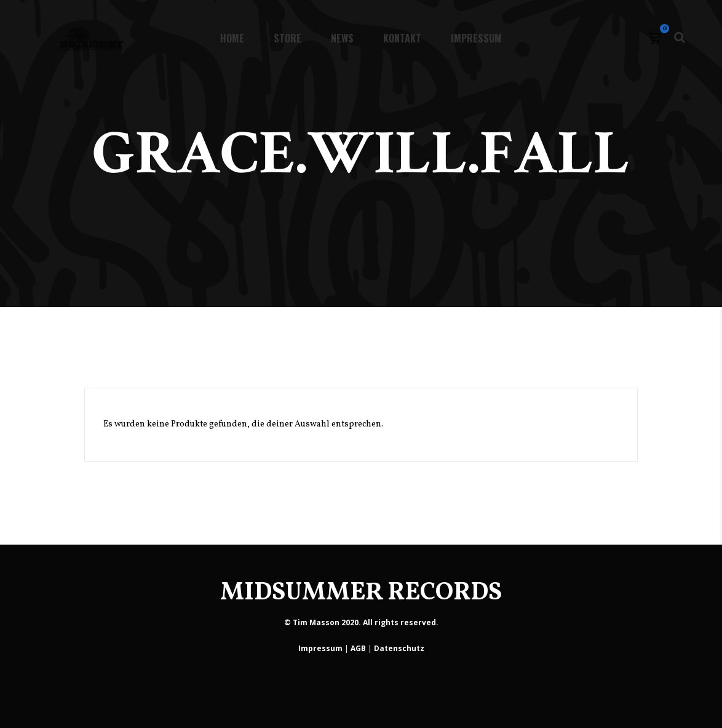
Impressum (320, 648)
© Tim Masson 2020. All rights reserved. (361, 622)
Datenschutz (399, 648)
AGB (358, 648)
